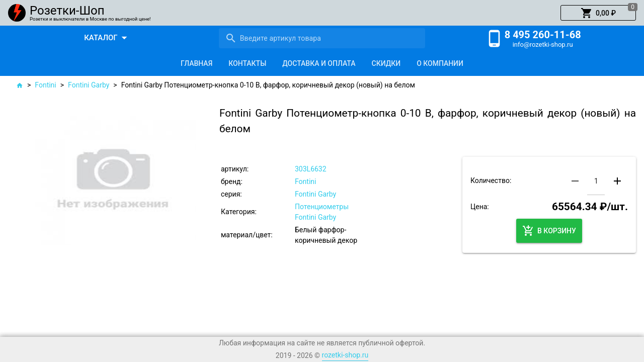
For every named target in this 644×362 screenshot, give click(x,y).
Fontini (45, 85)
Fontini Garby (89, 85)
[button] (598, 13)
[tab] (196, 63)
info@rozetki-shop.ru (543, 44)
